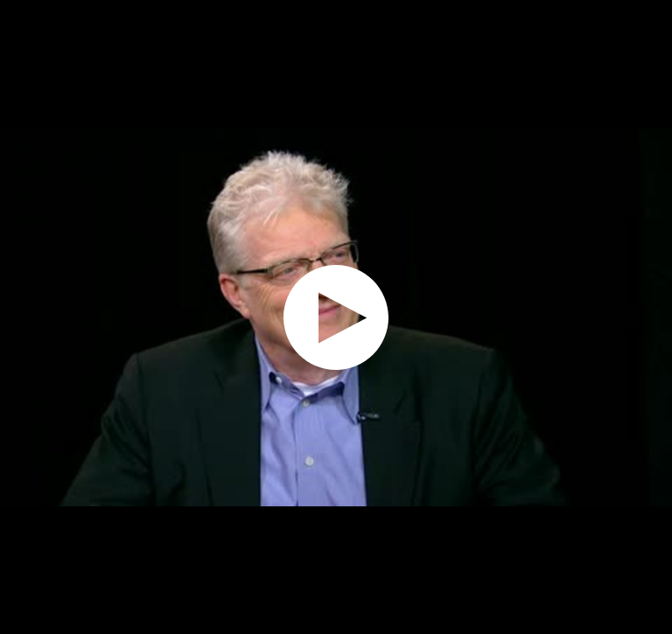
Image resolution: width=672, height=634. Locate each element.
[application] (336, 317)
